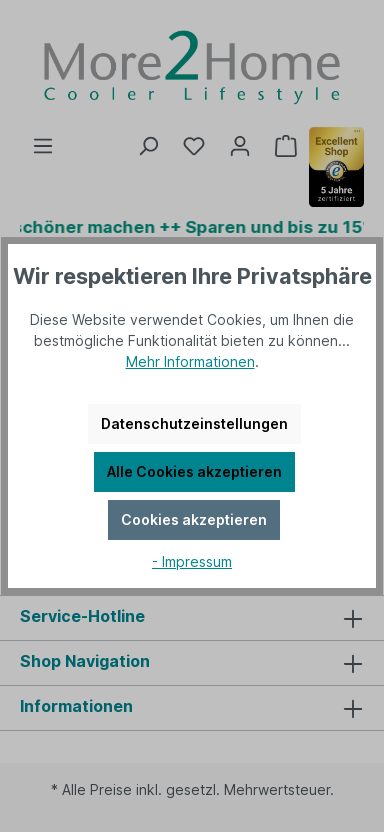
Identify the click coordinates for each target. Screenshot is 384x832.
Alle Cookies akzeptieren (194, 471)
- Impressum (192, 561)
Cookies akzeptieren (194, 519)
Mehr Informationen (190, 361)
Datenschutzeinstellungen (194, 423)
